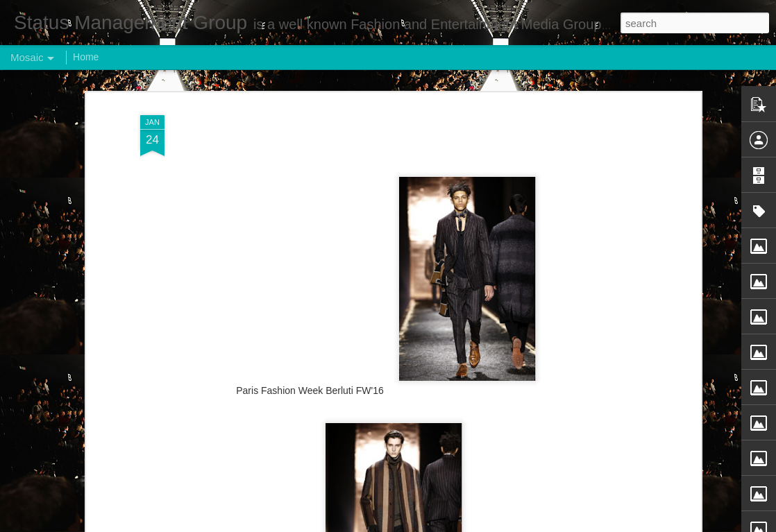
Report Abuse (472, 524)
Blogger (431, 524)
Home (86, 57)
